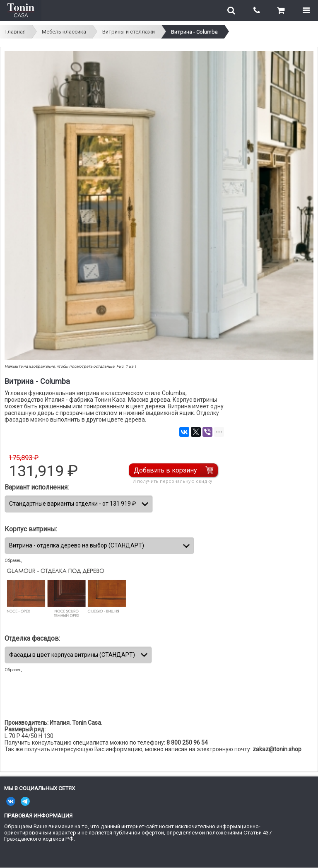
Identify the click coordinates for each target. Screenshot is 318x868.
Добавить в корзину (165, 470)
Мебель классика (64, 32)
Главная (16, 32)
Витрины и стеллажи (129, 32)
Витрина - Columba (194, 32)
